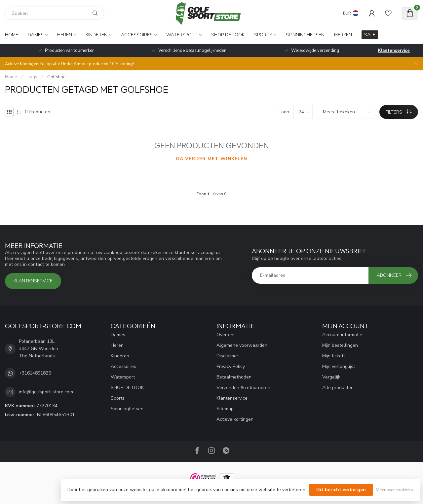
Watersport (182, 35)
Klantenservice (394, 51)
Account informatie (342, 335)
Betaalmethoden (234, 377)
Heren (65, 35)
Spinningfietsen (305, 35)
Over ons (226, 335)
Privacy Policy (231, 366)
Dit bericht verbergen (341, 490)
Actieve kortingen (235, 419)
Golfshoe (57, 77)
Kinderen (96, 35)
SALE (370, 35)
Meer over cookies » (394, 490)
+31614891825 (35, 373)
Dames (36, 35)
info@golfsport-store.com (46, 392)
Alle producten (338, 388)
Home (12, 35)
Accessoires (137, 35)
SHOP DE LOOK (228, 35)
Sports (263, 35)
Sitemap (225, 409)
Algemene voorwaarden (242, 345)
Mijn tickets (334, 356)
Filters (399, 112)
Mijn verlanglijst (339, 366)
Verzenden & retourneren (243, 388)
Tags (32, 77)
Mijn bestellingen (340, 345)
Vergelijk (331, 377)
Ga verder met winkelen (211, 159)
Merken (343, 35)
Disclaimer (227, 356)
